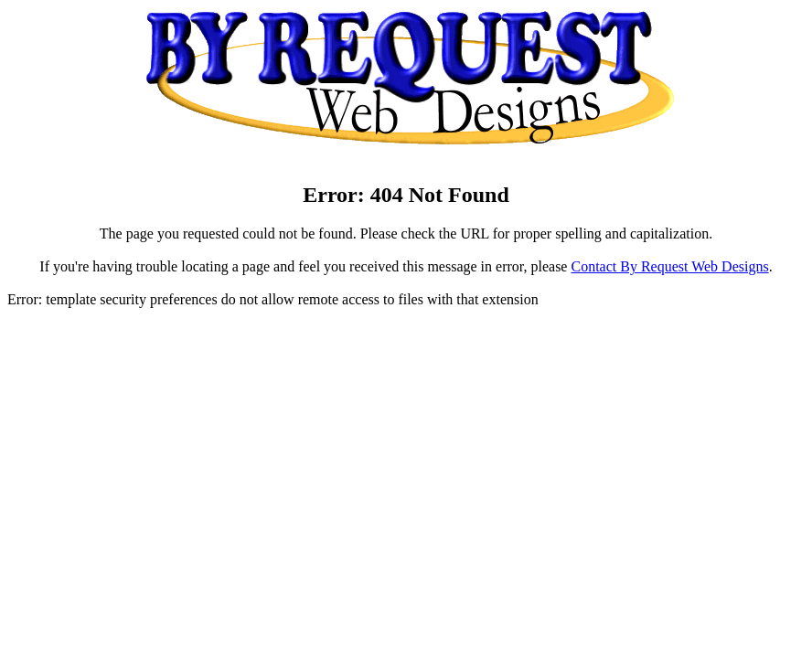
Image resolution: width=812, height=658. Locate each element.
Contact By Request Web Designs (669, 266)
